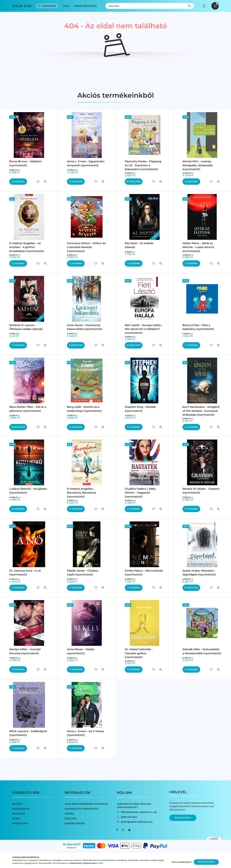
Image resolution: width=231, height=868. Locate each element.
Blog (66, 6)
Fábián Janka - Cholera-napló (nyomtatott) (83, 573)
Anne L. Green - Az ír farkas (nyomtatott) (85, 733)
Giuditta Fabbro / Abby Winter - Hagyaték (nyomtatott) (140, 493)
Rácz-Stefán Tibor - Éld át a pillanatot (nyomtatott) (28, 409)
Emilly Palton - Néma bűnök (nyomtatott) (144, 573)
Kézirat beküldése (86, 6)
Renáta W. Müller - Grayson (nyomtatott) (201, 491)
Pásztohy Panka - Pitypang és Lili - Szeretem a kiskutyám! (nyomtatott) (143, 165)
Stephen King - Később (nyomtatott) (140, 409)
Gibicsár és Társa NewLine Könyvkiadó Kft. (134, 806)
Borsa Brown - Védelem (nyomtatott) (26, 163)
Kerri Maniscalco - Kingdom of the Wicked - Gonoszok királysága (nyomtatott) (201, 411)
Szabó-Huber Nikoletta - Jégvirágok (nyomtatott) (199, 573)
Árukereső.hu (72, 848)
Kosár (16, 818)
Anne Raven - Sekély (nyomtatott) (81, 651)
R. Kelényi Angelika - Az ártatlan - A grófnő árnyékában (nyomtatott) (27, 247)
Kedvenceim (20, 823)
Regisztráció (21, 809)
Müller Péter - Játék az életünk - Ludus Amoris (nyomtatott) (198, 247)
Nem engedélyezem (182, 862)
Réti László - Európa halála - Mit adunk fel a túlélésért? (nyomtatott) (144, 329)
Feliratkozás (183, 818)
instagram (123, 830)
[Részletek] (134, 182)
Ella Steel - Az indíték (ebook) (139, 245)
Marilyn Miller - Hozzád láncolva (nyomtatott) (25, 651)
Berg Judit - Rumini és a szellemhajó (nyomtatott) (84, 409)
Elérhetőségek (75, 823)
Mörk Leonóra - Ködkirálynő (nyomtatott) (28, 733)
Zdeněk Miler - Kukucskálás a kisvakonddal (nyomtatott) (202, 651)
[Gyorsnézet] (45, 182)
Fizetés (69, 814)
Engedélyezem (206, 862)
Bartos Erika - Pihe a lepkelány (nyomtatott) (198, 327)
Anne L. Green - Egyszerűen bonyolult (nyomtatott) (86, 163)
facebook (117, 830)
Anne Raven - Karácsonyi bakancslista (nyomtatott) (85, 327)
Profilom (19, 814)
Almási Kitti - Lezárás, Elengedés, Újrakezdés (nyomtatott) (198, 165)
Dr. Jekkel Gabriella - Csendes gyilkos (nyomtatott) (139, 653)
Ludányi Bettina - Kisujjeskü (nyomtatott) (28, 491)
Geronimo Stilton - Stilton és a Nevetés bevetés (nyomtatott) (86, 247)
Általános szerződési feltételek (86, 804)
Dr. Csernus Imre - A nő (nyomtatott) (25, 573)
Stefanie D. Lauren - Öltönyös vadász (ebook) (26, 327)
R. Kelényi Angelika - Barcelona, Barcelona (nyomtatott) (81, 493)
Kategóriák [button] (47, 6)
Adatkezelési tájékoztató (82, 809)
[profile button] (204, 6)
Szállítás (71, 818)
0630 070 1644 (129, 817)
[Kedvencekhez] (38, 182)
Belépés (17, 804)
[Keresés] (150, 6)
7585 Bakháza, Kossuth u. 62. (139, 812)
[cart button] (215, 6)
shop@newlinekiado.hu (137, 822)
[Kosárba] (18, 182)
